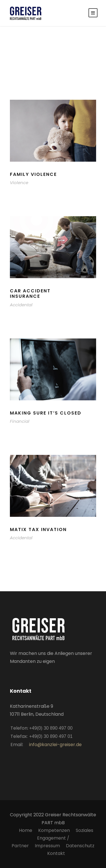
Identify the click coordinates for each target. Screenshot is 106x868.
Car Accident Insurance (30, 294)
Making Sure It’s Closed (46, 413)
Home (26, 830)
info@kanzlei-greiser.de (55, 745)
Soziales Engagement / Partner (52, 838)
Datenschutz (80, 846)
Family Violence (33, 174)
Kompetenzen (54, 830)
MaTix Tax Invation (38, 529)
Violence (19, 183)
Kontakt (56, 853)
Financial (20, 421)
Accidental (21, 305)
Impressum (47, 846)
